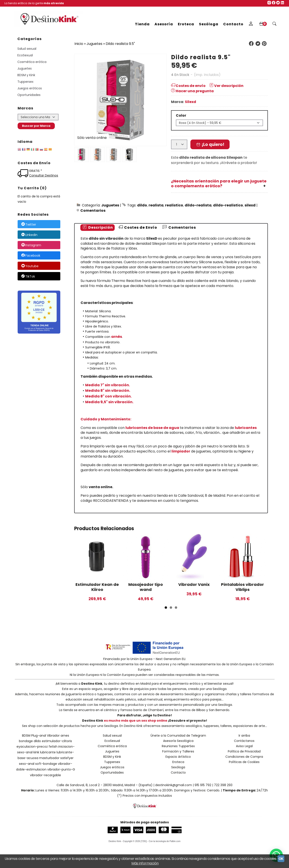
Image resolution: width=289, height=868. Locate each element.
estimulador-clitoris (57, 741)
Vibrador (53, 736)
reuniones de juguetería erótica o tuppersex (79, 694)
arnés (117, 337)
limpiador (181, 451)
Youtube (30, 266)
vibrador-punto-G (61, 769)
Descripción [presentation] (98, 227)
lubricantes (246, 428)
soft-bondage (46, 764)
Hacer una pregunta (192, 91)
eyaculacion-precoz (32, 747)
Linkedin (29, 235)
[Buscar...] (274, 24)
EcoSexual (25, 55)
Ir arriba (244, 736)
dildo (142, 205)
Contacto (233, 24)
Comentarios (93, 211)
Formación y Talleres (178, 751)
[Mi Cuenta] (251, 24)
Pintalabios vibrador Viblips (242, 587)
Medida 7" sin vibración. (108, 385)
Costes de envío (188, 86)
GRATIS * (36, 171)
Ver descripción (226, 86)
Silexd (191, 102)
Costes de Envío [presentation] (137, 227)
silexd (250, 205)
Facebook (31, 256)
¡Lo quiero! (210, 144)
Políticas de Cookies (244, 762)
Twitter (29, 224)
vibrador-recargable (45, 775)
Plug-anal (39, 736)
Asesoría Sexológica (178, 741)
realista (156, 205)
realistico (174, 205)
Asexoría (164, 24)
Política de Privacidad (244, 751)
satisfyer (67, 758)
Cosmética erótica (32, 62)
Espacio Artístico (178, 757)
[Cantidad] (179, 144)
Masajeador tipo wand (146, 587)
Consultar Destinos (44, 175)
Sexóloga (209, 24)
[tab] (98, 228)
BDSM (26, 736)
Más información (145, 863)
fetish (53, 747)
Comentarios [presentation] (179, 227)
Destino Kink (92, 684)
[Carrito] (263, 24)
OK (281, 859)
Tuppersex (25, 82)
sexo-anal (27, 764)
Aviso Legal (244, 746)
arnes (65, 736)
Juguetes (25, 68)
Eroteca (186, 24)
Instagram (31, 245)
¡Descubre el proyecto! (188, 721)
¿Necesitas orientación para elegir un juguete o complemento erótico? (219, 184)
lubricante (48, 752)
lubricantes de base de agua (152, 428)
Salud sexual (27, 49)
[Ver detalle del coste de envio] (23, 174)
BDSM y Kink (26, 75)
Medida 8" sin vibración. (108, 391)
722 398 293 (223, 785)
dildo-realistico (228, 205)
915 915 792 (203, 785)
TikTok (28, 276)
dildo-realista (198, 205)
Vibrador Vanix (194, 584)
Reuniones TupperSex (178, 746)
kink (36, 752)
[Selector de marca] (38, 117)
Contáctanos (244, 741)
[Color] (219, 123)
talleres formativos (255, 694)
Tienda (142, 24)
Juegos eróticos (30, 88)
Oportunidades (29, 95)
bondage (26, 741)
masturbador (49, 758)
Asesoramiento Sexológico (181, 694)
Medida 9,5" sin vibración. (109, 402)
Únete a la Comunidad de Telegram (178, 736)
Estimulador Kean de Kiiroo (97, 587)
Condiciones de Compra (244, 757)
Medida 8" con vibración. (108, 396)
